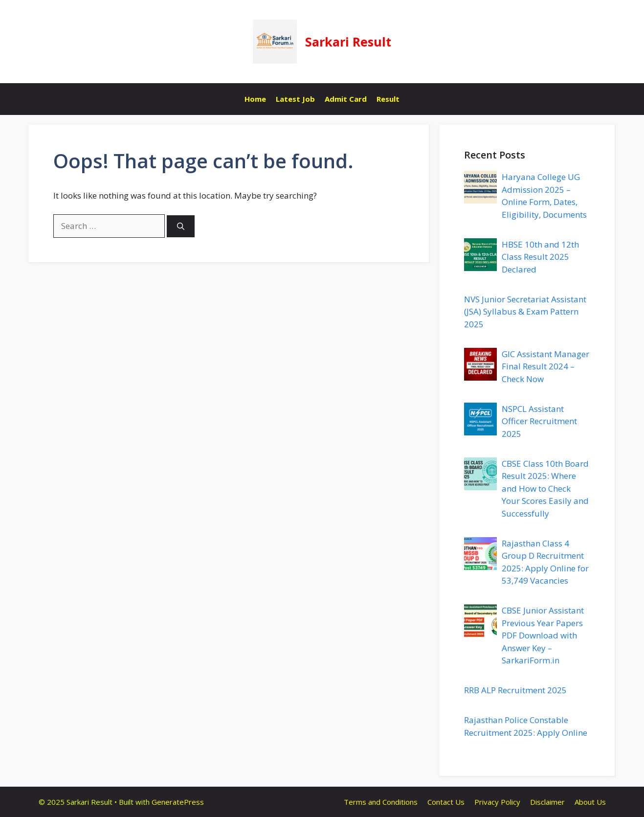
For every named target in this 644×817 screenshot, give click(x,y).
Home (255, 99)
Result (388, 99)
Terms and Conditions (381, 802)
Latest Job (295, 99)
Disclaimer (547, 802)
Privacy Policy (497, 802)
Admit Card (346, 99)
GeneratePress (178, 802)
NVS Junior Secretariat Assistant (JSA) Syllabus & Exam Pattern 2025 (525, 312)
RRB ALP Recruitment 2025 (515, 690)
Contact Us (446, 802)
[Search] (181, 226)
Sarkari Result (348, 42)
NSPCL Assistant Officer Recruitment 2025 (539, 421)
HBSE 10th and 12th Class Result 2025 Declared (540, 257)
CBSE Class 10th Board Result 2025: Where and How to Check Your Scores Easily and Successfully (545, 488)
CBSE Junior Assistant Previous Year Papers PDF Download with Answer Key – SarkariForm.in (543, 635)
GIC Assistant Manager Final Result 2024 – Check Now (545, 366)
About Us (590, 802)
